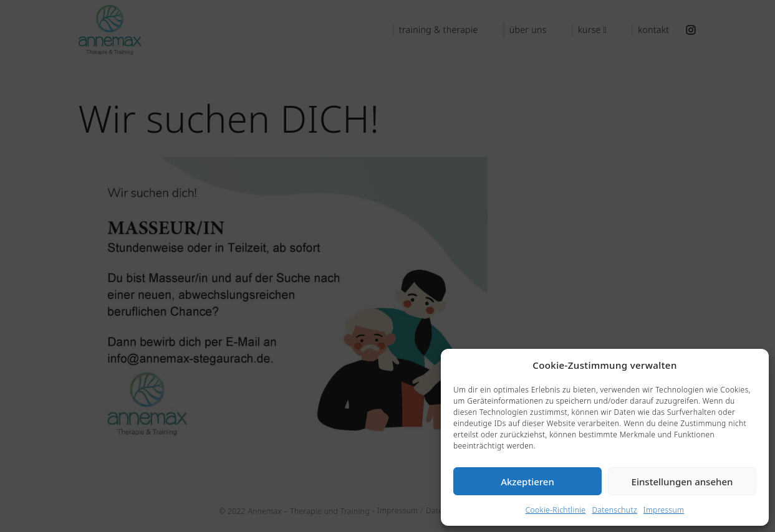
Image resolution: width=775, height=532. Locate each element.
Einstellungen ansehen (682, 482)
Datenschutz (614, 510)
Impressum (664, 510)
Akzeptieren (527, 482)
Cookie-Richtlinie (556, 510)
